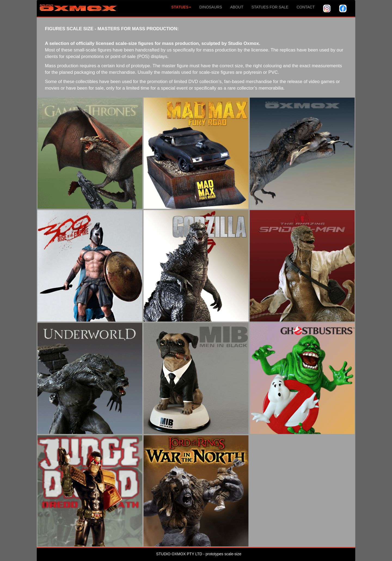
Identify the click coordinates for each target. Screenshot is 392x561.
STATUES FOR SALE (270, 7)
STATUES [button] (181, 7)
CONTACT (306, 7)
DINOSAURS (211, 7)
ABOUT (237, 7)
